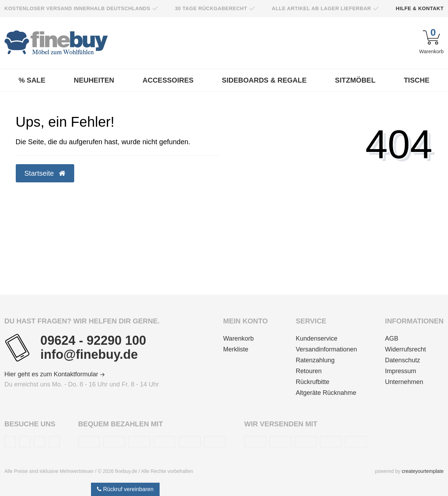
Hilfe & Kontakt (420, 8)
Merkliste (236, 349)
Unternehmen (404, 382)
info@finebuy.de (89, 355)
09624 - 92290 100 (93, 341)
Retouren (309, 371)
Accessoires (168, 80)
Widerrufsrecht (405, 349)
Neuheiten (94, 80)
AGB (392, 338)
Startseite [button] (45, 173)
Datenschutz (402, 360)
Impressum (401, 371)
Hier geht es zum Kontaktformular (55, 374)
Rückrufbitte (313, 382)
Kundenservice (317, 338)
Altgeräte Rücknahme (326, 393)
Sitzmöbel (355, 80)
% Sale (32, 80)
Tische (417, 80)
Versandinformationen (326, 349)
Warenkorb (239, 338)
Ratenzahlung (315, 360)
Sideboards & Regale (264, 80)
